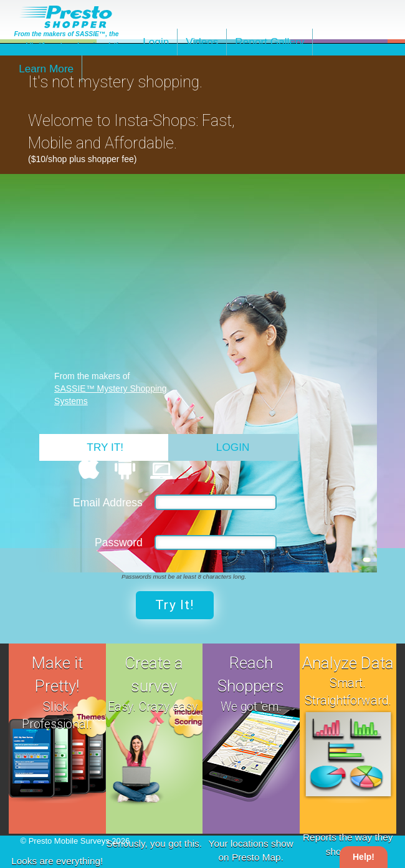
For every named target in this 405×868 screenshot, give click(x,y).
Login (156, 42)
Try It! (105, 447)
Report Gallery (269, 42)
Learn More (46, 69)
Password (119, 542)
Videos (202, 42)
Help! (364, 857)
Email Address (108, 503)
